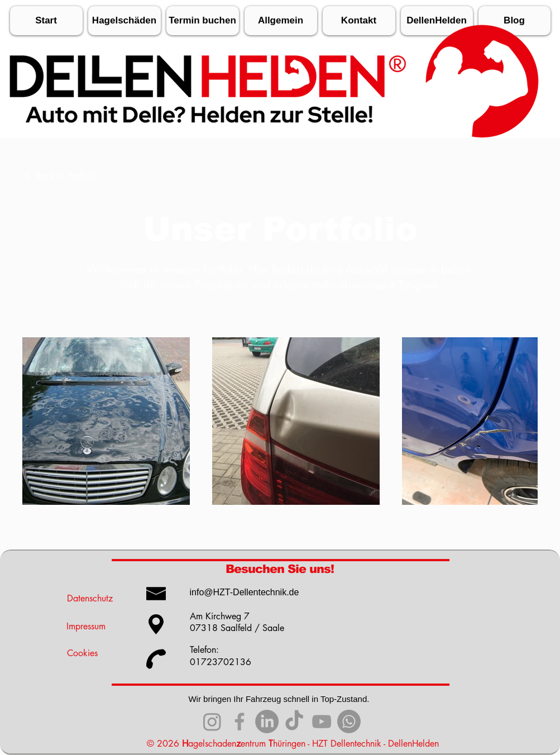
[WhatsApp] (349, 721)
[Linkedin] (267, 721)
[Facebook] (240, 721)
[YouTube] (322, 721)
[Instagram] (212, 721)
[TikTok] (294, 721)
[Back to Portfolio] (60, 176)
